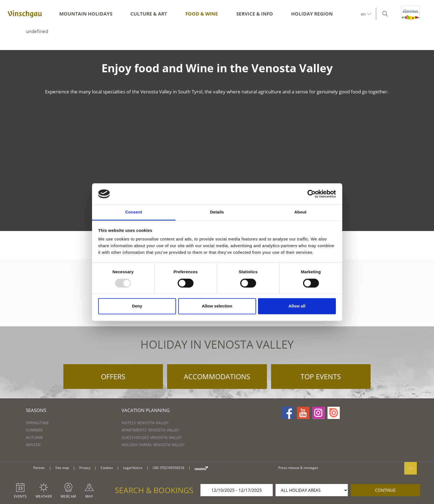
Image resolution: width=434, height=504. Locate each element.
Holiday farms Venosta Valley (153, 445)
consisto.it (201, 468)
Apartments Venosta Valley (151, 430)
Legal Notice (133, 468)
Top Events (321, 376)
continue (385, 490)
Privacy (85, 468)
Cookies (107, 468)
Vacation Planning (146, 410)
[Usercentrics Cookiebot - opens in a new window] (312, 194)
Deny (137, 306)
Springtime (37, 423)
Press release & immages (298, 468)
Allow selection (217, 306)
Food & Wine (202, 14)
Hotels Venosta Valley (145, 423)
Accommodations (217, 376)
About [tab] (301, 212)
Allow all (297, 306)
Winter (33, 445)
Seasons (36, 410)
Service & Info (255, 14)
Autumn (34, 437)
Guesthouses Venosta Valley (152, 437)
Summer (34, 430)
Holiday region (312, 14)
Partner (39, 468)
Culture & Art (149, 14)
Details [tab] (217, 212)
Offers (113, 376)
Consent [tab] (134, 212)
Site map (62, 468)
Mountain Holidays (86, 14)
